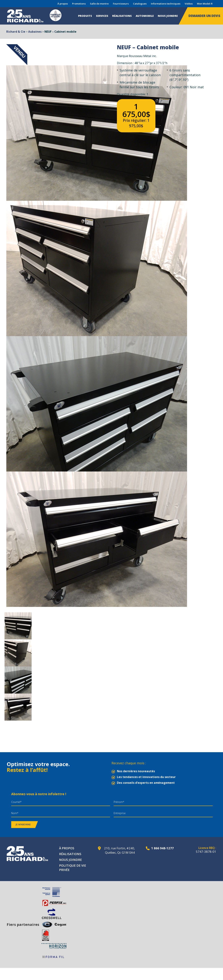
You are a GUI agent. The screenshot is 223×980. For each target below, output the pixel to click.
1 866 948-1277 (162, 848)
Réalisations (122, 16)
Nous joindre (168, 16)
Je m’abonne (23, 824)
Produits (85, 16)
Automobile (145, 16)
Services (102, 16)
